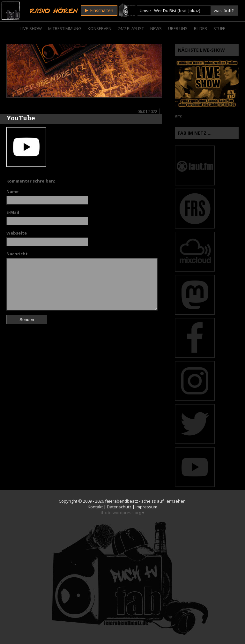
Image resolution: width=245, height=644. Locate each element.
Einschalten (99, 10)
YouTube (21, 118)
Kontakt (95, 507)
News (156, 28)
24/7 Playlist (131, 28)
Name (12, 191)
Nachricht (17, 254)
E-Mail (13, 212)
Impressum (146, 507)
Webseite (17, 233)
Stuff (219, 28)
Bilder (200, 28)
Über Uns (178, 28)
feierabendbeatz (122, 501)
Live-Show (31, 28)
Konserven (100, 28)
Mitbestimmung (65, 28)
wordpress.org (127, 513)
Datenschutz (119, 507)
